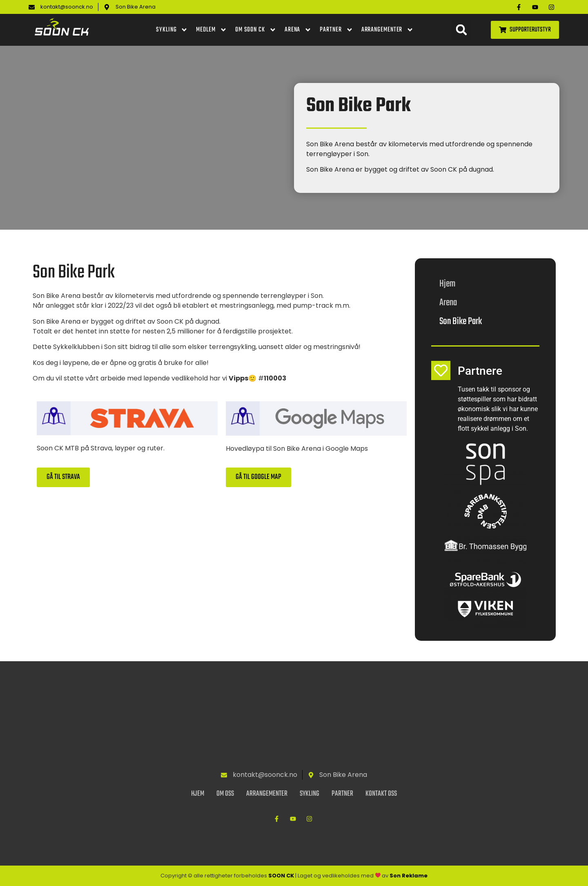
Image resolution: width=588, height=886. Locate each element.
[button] (461, 30)
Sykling (172, 30)
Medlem (211, 30)
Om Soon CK (256, 30)
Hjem (447, 284)
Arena (298, 30)
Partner (336, 30)
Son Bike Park (461, 321)
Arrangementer (388, 30)
